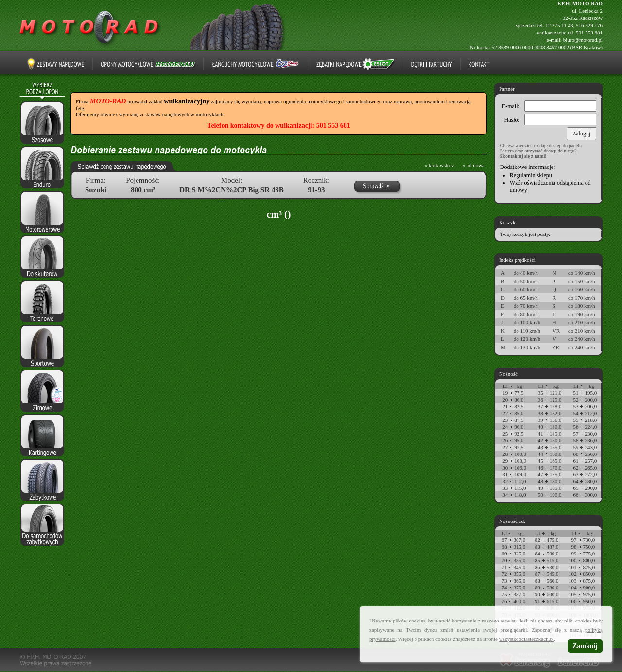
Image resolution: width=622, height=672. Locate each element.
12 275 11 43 (559, 25)
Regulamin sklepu (531, 175)
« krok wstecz (440, 165)
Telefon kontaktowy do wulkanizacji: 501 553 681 (278, 126)
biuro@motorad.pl (583, 40)
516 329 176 (589, 25)
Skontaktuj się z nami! (523, 156)
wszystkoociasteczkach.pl (527, 639)
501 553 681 (589, 33)
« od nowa (473, 165)
